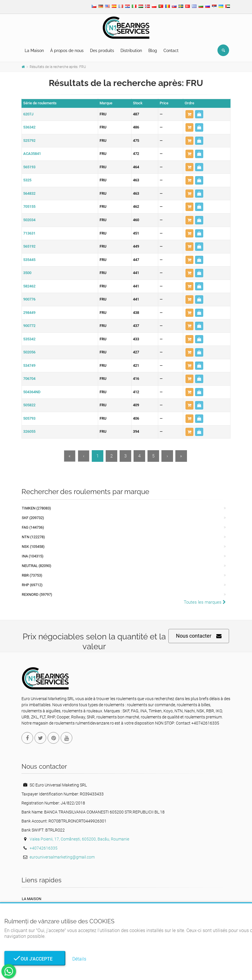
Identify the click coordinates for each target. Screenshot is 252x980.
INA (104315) (33, 556)
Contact (171, 51)
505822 (29, 405)
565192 (29, 246)
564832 (29, 193)
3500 (27, 273)
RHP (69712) (32, 585)
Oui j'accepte (35, 959)
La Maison (34, 51)
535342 (29, 339)
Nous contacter (199, 636)
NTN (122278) (33, 537)
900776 (29, 299)
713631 (29, 233)
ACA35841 (32, 154)
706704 (29, 379)
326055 (29, 431)
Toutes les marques (205, 602)
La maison (32, 899)
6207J (28, 114)
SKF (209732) (33, 518)
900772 (29, 326)
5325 (27, 180)
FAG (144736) (33, 527)
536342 (29, 127)
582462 (29, 286)
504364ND (32, 392)
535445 (29, 260)
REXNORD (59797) (37, 594)
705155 (29, 206)
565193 (29, 167)
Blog (153, 51)
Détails (79, 959)
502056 (29, 352)
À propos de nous (67, 51)
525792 (29, 141)
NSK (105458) (33, 547)
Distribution (131, 51)
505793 (29, 418)
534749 (29, 365)
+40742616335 (44, 848)
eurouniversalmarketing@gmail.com (62, 857)
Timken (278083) (36, 508)
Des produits (102, 51)
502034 (29, 220)
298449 (29, 313)
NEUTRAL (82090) (37, 566)
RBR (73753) (32, 575)
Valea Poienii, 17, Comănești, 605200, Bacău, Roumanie (79, 839)
